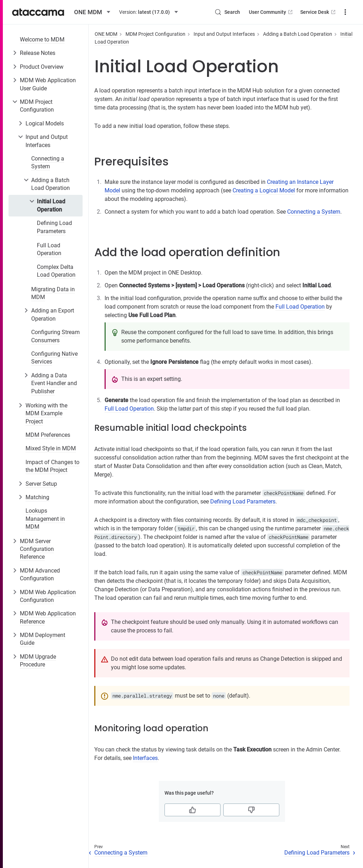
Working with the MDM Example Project (46, 413)
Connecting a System (48, 162)
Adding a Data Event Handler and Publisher (54, 383)
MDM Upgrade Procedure (38, 661)
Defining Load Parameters (54, 227)
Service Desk (319, 12)
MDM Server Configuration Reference (37, 549)
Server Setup (41, 484)
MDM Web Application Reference (48, 617)
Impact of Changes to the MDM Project (52, 466)
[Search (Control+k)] (227, 12)
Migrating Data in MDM (53, 293)
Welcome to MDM (42, 40)
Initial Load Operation (51, 205)
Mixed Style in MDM (51, 448)
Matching (37, 497)
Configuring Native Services (54, 358)
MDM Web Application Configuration (48, 596)
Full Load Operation (49, 249)
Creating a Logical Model (264, 190)
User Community (271, 12)
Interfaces (145, 758)
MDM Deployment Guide (43, 639)
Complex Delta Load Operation (56, 271)
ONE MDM (106, 34)
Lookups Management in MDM (45, 519)
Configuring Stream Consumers (55, 336)
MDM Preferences (48, 435)
